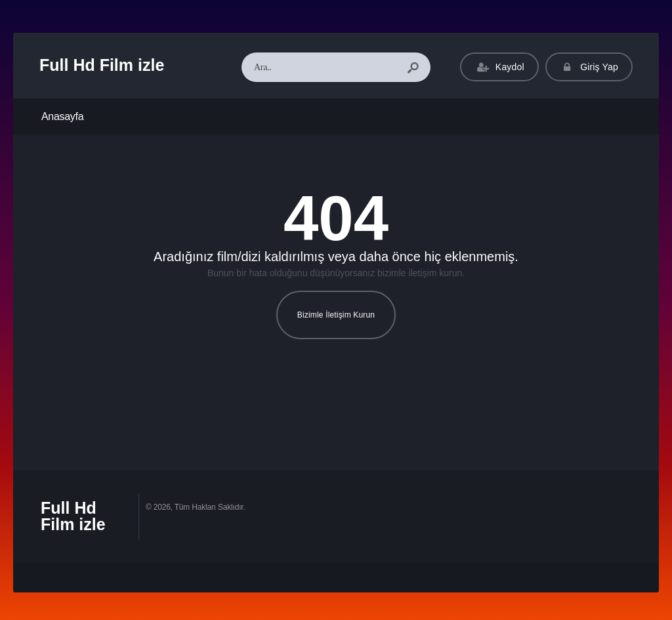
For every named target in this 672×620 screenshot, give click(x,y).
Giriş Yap (589, 67)
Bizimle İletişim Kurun (336, 315)
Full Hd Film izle (102, 65)
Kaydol (499, 67)
